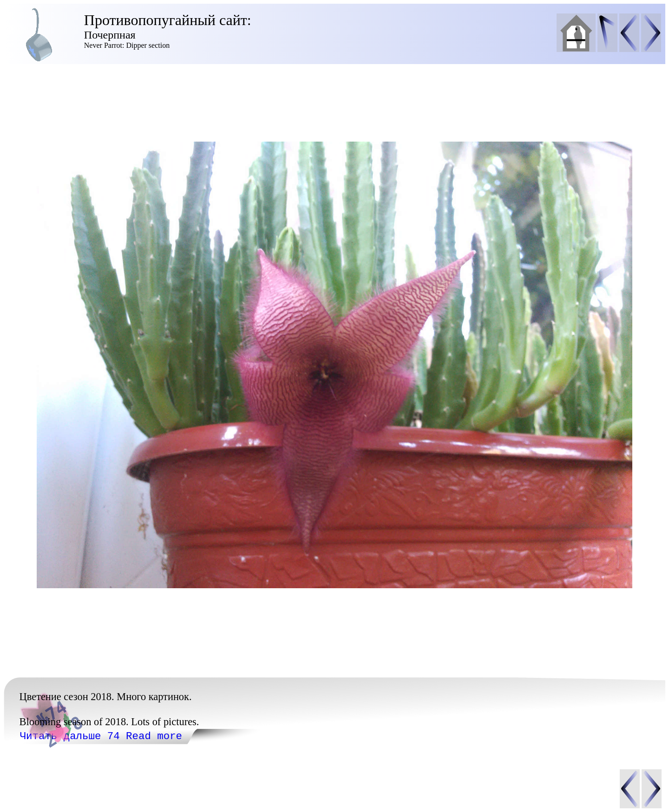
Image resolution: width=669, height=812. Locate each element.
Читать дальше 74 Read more (101, 736)
